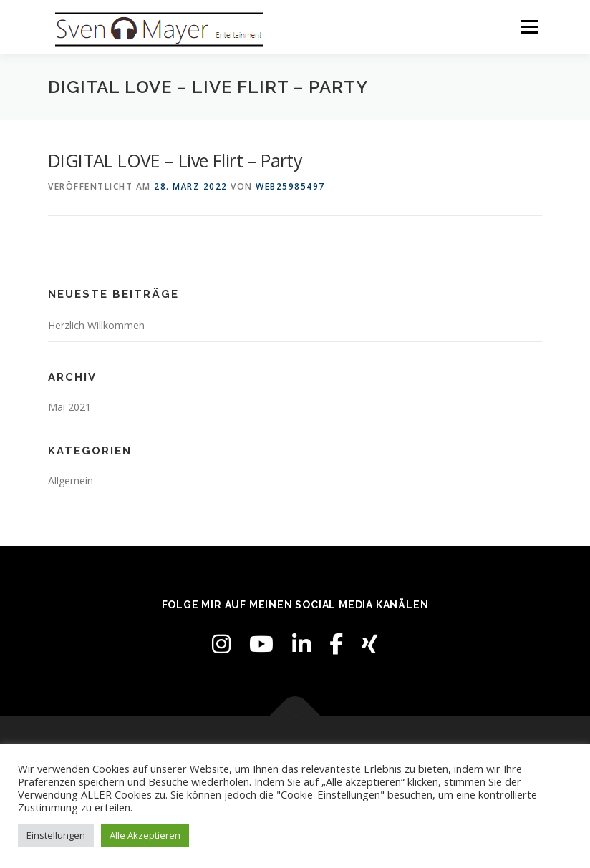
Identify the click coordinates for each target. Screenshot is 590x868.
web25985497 (290, 186)
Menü (529, 26)
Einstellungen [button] (56, 835)
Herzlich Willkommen (96, 325)
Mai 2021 (69, 407)
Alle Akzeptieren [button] (145, 835)
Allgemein (71, 481)
